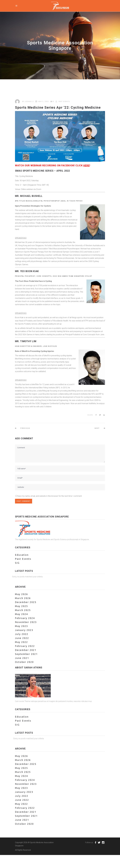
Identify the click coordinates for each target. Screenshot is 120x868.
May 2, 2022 (44, 102)
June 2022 (22, 638)
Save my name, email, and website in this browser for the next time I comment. (50, 496)
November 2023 (26, 622)
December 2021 (26, 650)
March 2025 (23, 610)
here (86, 165)
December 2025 (26, 602)
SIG (17, 563)
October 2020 (24, 662)
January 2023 (24, 630)
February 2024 (25, 618)
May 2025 (21, 606)
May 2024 (21, 614)
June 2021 (22, 658)
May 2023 (21, 626)
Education (22, 555)
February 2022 (25, 646)
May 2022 (21, 642)
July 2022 (22, 634)
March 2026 (23, 598)
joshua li (29, 102)
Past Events (64, 102)
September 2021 (26, 654)
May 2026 (21, 594)
